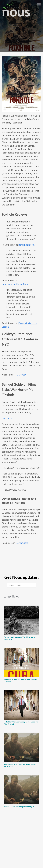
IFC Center (20, 375)
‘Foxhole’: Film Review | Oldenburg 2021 (20, 806)
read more (7, 418)
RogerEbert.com (26, 245)
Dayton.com (22, 543)
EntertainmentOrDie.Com (15, 284)
